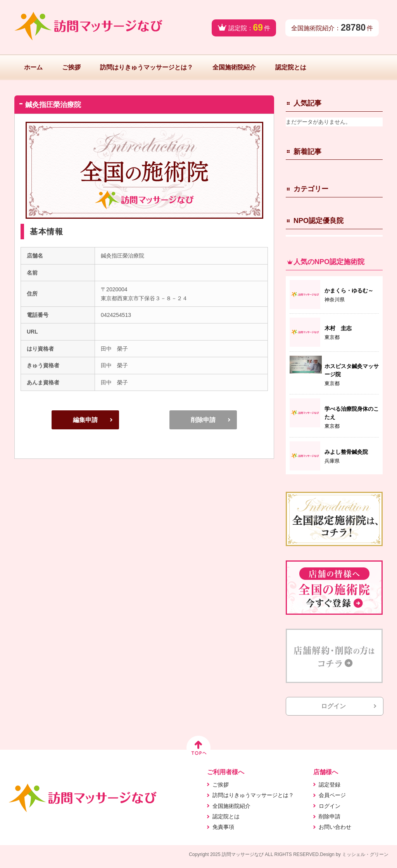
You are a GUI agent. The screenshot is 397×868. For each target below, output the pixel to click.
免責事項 (223, 827)
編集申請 (85, 420)
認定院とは (291, 67)
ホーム (33, 67)
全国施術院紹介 (234, 67)
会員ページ (332, 795)
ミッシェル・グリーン (365, 854)
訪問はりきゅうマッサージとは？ (147, 67)
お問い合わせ (335, 827)
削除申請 (203, 420)
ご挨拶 (71, 67)
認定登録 (330, 785)
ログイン (333, 706)
